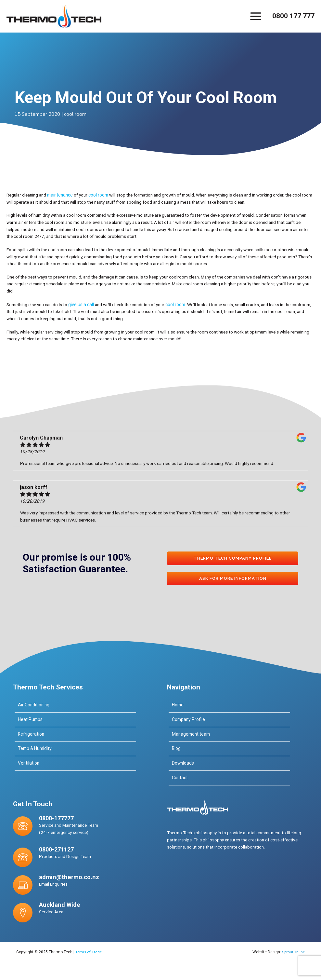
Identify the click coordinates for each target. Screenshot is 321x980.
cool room (75, 114)
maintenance (60, 194)
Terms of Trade (89, 951)
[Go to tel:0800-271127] (75, 856)
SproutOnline (293, 951)
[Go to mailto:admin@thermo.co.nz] (75, 883)
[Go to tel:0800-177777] (75, 826)
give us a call (80, 304)
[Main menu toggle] (256, 16)
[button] (233, 558)
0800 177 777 (293, 16)
